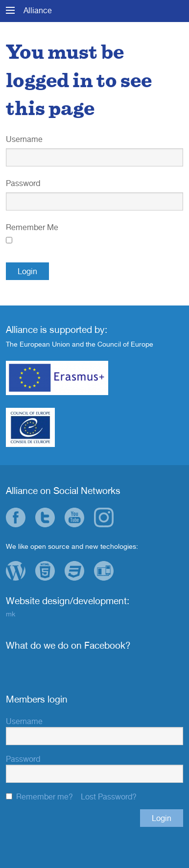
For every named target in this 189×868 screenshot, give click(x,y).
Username (24, 139)
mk (11, 614)
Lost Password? (109, 797)
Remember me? (45, 797)
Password (23, 183)
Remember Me (32, 227)
